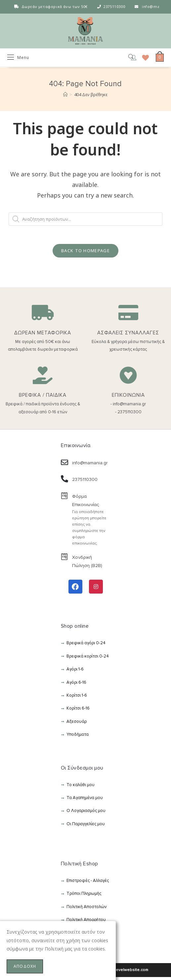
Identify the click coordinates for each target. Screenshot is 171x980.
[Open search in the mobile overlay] (126, 58)
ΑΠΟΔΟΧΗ (25, 966)
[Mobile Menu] (18, 58)
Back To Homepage (85, 254)
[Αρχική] (65, 96)
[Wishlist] (143, 58)
